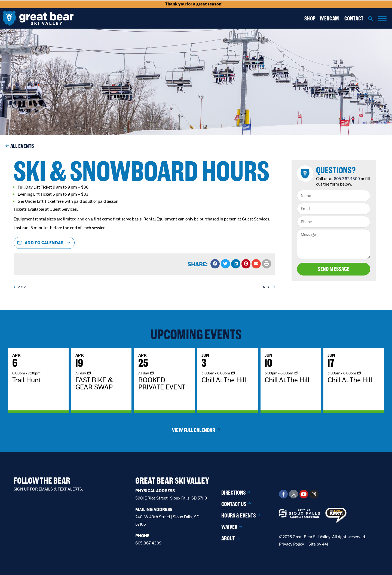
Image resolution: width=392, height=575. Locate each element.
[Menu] (382, 18)
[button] (371, 18)
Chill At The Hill (224, 380)
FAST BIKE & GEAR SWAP (94, 383)
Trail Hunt (27, 380)
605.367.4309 (347, 179)
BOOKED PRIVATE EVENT (162, 383)
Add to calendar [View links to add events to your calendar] (44, 243)
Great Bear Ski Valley (172, 481)
